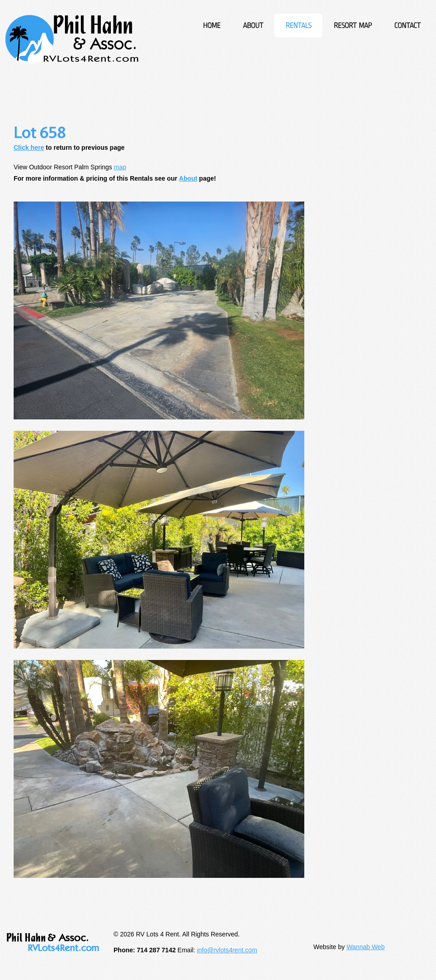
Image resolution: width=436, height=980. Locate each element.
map (120, 167)
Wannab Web (366, 947)
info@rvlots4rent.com (227, 950)
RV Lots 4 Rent (72, 39)
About (188, 178)
